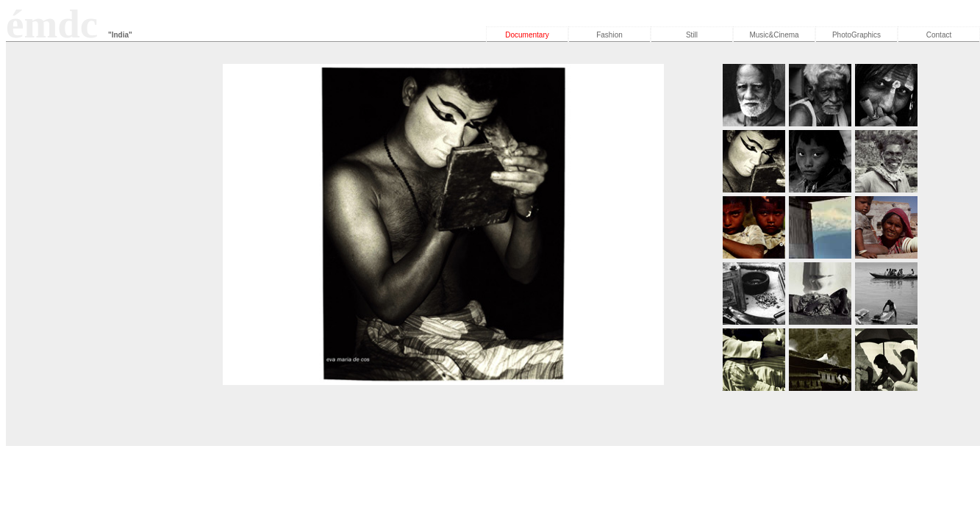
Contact (939, 35)
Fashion (609, 35)
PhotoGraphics (856, 35)
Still (692, 35)
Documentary (527, 35)
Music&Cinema (774, 35)
